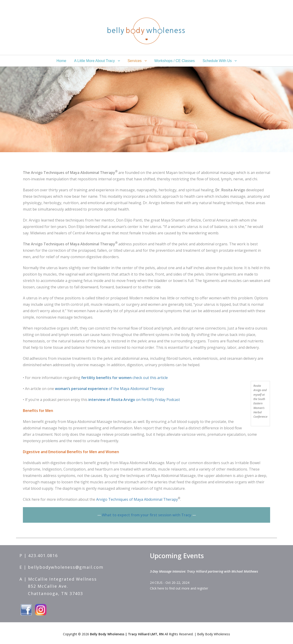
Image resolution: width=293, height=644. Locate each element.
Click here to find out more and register (179, 588)
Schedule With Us (217, 61)
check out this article (125, 378)
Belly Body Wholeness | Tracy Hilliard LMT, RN (127, 634)
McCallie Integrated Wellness (62, 579)
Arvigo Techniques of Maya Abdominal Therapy (137, 499)
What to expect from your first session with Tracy (147, 515)
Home (61, 61)
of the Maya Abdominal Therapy (110, 389)
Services (134, 61)
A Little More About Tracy (95, 61)
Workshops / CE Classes (175, 61)
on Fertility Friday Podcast (134, 400)
